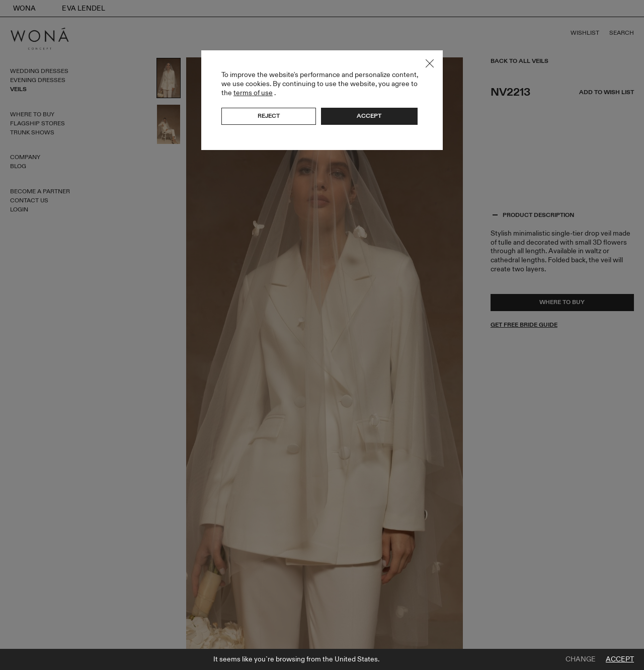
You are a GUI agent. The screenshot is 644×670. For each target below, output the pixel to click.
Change (581, 659)
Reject (269, 116)
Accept (620, 659)
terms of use (253, 93)
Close (430, 63)
